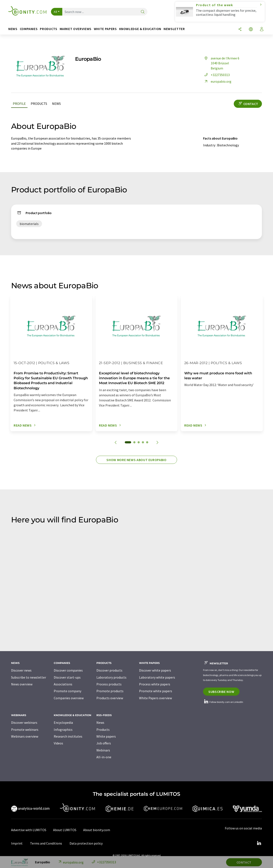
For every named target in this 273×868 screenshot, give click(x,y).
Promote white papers (156, 691)
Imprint (17, 843)
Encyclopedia (63, 722)
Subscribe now (221, 692)
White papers (106, 736)
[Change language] (251, 30)
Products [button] (49, 29)
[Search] (143, 12)
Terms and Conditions (46, 843)
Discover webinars (24, 722)
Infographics (63, 730)
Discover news (21, 670)
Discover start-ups (67, 677)
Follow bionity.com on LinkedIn (223, 702)
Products (39, 104)
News (56, 104)
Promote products (110, 691)
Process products (109, 684)
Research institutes (68, 736)
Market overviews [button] (76, 29)
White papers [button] (105, 29)
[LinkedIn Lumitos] (259, 843)
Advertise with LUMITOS (29, 830)
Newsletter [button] (174, 29)
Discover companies (68, 670)
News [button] (13, 29)
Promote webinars (25, 730)
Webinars (103, 750)
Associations (63, 684)
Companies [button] (29, 29)
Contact (248, 104)
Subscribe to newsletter (29, 677)
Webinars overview (25, 736)
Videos (58, 743)
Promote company (68, 691)
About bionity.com (97, 830)
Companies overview (69, 698)
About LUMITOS (65, 830)
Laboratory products (111, 677)
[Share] (240, 30)
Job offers (104, 743)
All (55, 12)
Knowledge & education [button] (140, 29)
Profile (19, 104)
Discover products (109, 670)
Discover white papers (155, 670)
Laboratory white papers (157, 677)
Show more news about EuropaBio (136, 460)
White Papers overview (155, 698)
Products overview (110, 698)
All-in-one (104, 757)
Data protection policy (86, 843)
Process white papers (155, 684)
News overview (22, 684)
